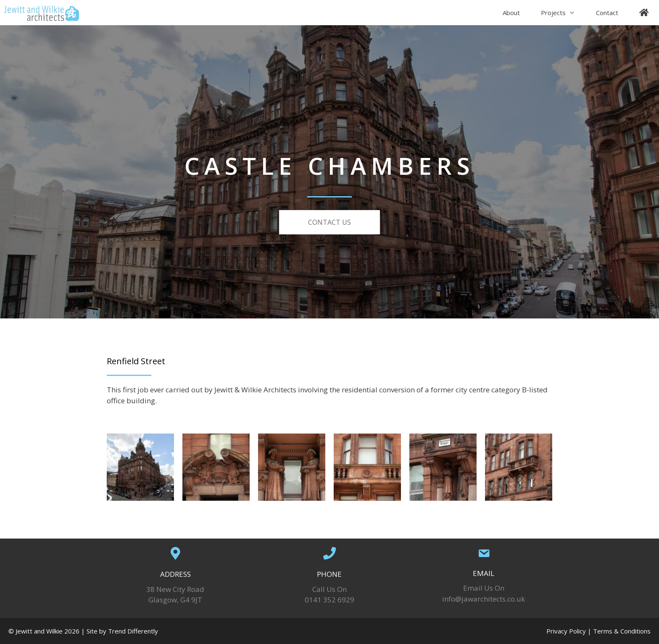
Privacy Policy (566, 631)
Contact (607, 13)
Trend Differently (133, 631)
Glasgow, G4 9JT (175, 600)
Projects (563, 13)
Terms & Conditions (622, 631)
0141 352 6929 (329, 600)
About (511, 13)
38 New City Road (175, 589)
